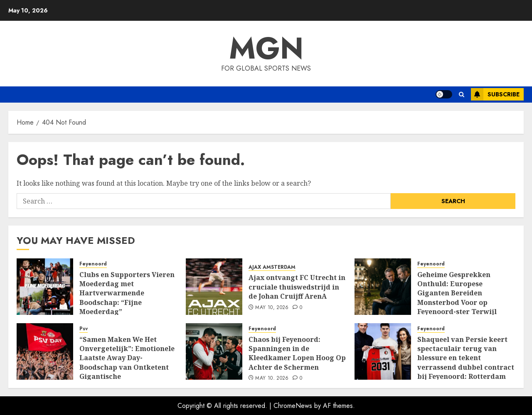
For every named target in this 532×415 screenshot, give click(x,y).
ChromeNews (293, 406)
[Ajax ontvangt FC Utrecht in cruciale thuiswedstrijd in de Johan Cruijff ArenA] (214, 287)
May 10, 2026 (272, 308)
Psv (84, 329)
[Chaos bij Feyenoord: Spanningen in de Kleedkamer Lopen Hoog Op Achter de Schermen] (214, 351)
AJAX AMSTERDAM (272, 267)
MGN (266, 48)
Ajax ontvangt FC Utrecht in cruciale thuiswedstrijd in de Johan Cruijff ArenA (297, 287)
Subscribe (495, 94)
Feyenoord (93, 264)
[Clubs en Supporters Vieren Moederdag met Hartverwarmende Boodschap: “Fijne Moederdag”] (45, 287)
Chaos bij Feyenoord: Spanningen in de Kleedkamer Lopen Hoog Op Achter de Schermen (297, 353)
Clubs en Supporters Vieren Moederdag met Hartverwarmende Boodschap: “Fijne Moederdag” (127, 293)
